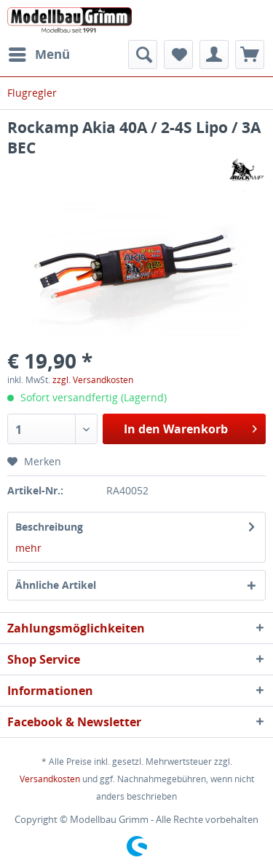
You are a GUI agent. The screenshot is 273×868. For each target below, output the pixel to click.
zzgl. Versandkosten (93, 380)
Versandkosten (50, 779)
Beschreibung (49, 527)
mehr (28, 548)
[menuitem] (39, 55)
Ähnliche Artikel (56, 585)
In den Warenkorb (190, 427)
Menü (39, 53)
